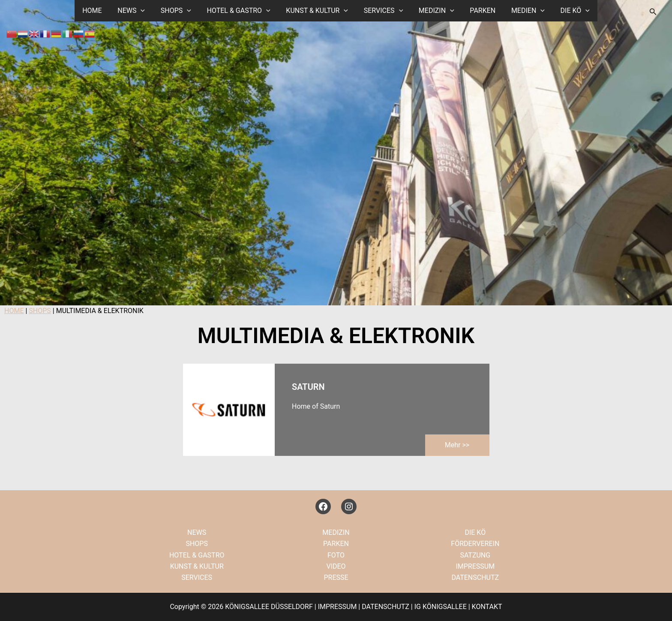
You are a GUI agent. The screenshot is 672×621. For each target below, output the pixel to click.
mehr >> (457, 445)
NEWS (138, 11)
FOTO (336, 555)
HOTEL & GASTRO (241, 11)
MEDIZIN (433, 11)
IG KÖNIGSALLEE (441, 607)
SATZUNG (475, 555)
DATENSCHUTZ (475, 577)
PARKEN (478, 11)
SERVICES (382, 11)
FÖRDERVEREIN (475, 544)
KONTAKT (487, 607)
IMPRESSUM (475, 566)
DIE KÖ (566, 11)
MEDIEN (521, 11)
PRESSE (336, 577)
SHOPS (181, 11)
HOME (101, 11)
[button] (148, 11)
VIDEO (336, 566)
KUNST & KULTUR (318, 11)
